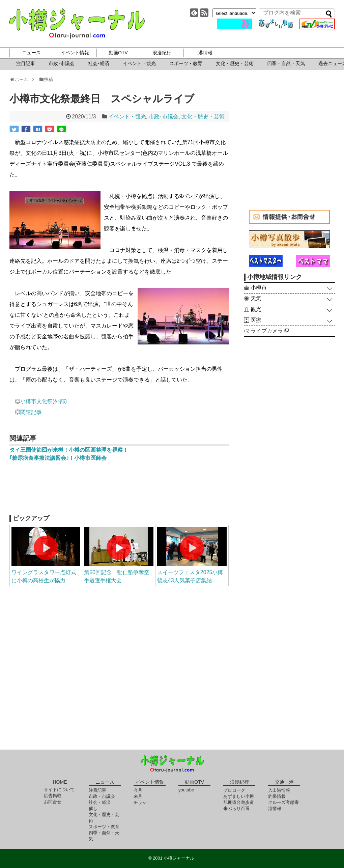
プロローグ (234, 790)
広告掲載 (53, 796)
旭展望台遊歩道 (239, 802)
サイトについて (59, 790)
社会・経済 (100, 802)
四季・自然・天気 (286, 63)
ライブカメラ (270, 331)
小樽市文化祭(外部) (44, 401)
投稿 (46, 79)
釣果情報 (277, 796)
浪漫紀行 (162, 53)
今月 (138, 790)
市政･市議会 (62, 63)
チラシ (140, 802)
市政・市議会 (102, 796)
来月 (138, 796)
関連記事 (31, 412)
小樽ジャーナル (77, 24)
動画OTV (118, 53)
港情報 (205, 53)
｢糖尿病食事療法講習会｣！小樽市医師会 (58, 458)
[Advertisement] (119, 491)
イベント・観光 (139, 63)
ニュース (31, 53)
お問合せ (53, 802)
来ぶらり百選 (236, 808)
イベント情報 (75, 53)
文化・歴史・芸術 (235, 63)
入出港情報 (279, 790)
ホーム (21, 79)
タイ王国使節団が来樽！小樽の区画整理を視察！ (69, 450)
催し (93, 808)
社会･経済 (99, 63)
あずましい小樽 (239, 796)
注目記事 (26, 63)
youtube (186, 790)
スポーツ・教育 (186, 63)
